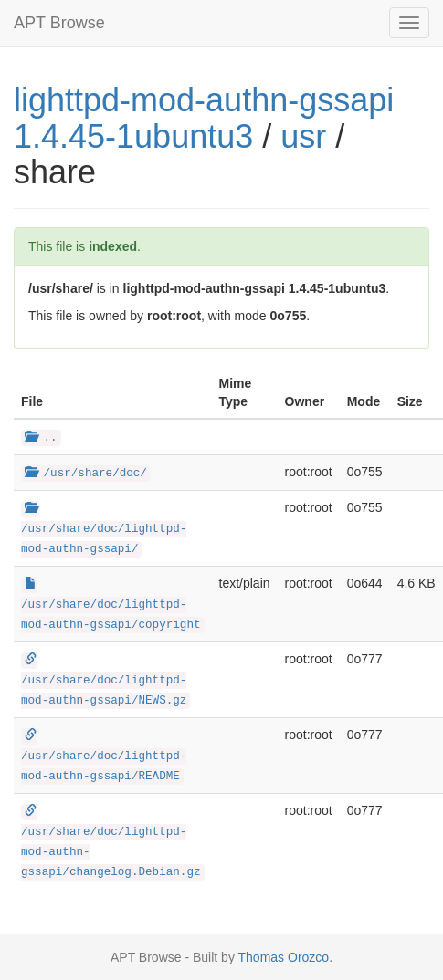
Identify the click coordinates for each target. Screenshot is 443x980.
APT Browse (59, 23)
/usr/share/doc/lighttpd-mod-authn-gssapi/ (104, 529)
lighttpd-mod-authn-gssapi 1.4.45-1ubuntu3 (204, 118)
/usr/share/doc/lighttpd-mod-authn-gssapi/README (104, 756)
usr (303, 136)
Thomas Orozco (284, 957)
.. (41, 438)
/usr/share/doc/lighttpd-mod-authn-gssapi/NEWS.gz (104, 681)
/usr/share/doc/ (86, 474)
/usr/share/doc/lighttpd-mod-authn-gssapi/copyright (111, 605)
